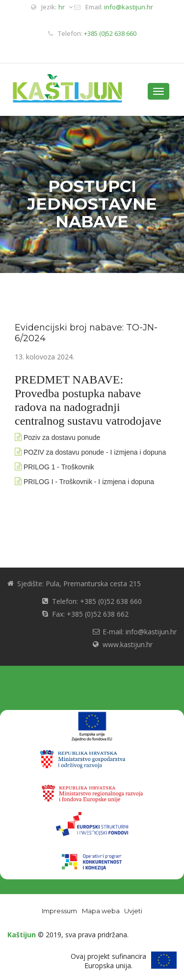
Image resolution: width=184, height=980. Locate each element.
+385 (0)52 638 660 (110, 33)
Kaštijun (22, 935)
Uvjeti (133, 911)
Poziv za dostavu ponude (62, 437)
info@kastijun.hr (129, 7)
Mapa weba (101, 911)
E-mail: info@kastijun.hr (140, 632)
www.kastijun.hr (128, 644)
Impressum (59, 911)
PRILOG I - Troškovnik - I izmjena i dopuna (89, 482)
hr (66, 7)
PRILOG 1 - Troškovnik (59, 467)
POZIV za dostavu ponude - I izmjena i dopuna (95, 452)
